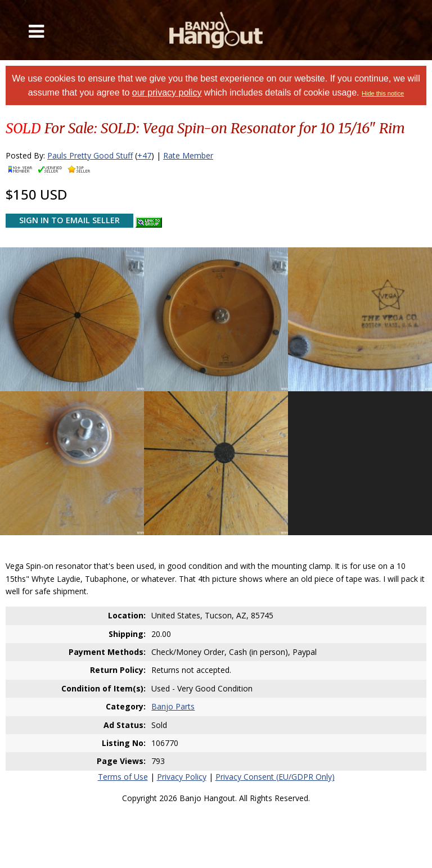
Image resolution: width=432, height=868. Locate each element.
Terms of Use (123, 777)
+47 (144, 155)
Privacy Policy (182, 777)
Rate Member (188, 155)
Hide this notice (383, 93)
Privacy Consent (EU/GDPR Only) (275, 777)
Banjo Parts (173, 706)
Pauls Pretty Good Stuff (90, 155)
